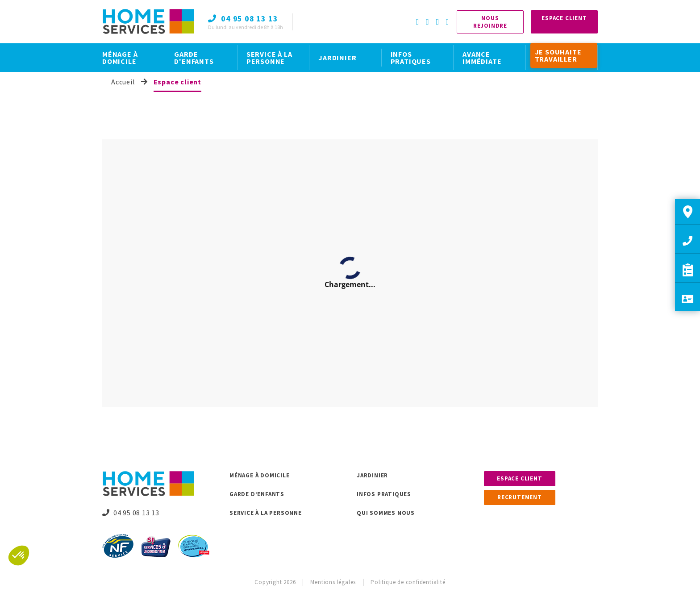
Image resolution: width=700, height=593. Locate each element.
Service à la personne (266, 513)
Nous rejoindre (490, 22)
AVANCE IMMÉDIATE (482, 58)
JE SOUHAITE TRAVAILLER (558, 55)
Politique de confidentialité (408, 582)
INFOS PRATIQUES (411, 58)
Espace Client (564, 18)
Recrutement (520, 497)
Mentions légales (333, 582)
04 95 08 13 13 (131, 513)
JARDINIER (337, 58)
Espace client (519, 478)
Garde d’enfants (257, 494)
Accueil (123, 82)
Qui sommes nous (386, 513)
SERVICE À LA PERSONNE (269, 58)
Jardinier (372, 475)
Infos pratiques (384, 494)
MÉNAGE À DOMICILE (120, 58)
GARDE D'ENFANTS (194, 58)
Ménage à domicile (260, 475)
